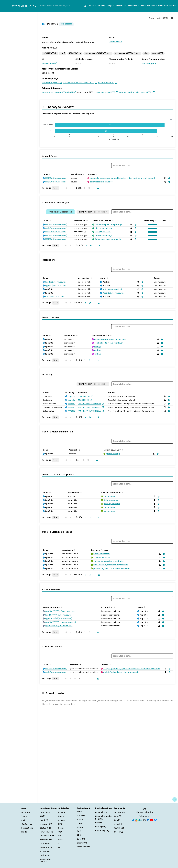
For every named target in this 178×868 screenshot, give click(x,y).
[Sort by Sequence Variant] (61, 607)
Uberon (62, 816)
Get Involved (120, 812)
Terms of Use (46, 840)
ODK (79, 835)
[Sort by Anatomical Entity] (110, 335)
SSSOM (80, 827)
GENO (61, 840)
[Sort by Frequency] (156, 220)
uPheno (62, 820)
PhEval (80, 819)
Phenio (61, 828)
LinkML (80, 823)
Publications (27, 828)
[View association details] (169, 178)
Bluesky (118, 832)
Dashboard (45, 855)
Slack (117, 816)
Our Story (26, 812)
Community (170, 6)
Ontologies (120, 6)
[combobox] (63, 6)
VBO (60, 836)
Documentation (47, 836)
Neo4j (44, 820)
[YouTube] (151, 820)
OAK (79, 831)
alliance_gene (149, 63)
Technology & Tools (136, 6)
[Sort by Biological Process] (109, 550)
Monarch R (46, 824)
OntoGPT (81, 839)
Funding (25, 832)
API (42, 816)
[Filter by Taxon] (93, 212)
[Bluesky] (155, 820)
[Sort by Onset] (169, 220)
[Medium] (140, 820)
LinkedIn (118, 824)
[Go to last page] (90, 245)
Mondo (62, 812)
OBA (60, 832)
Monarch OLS (101, 812)
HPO (60, 824)
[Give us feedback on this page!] (175, 799)
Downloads (45, 812)
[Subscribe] (132, 820)
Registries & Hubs (155, 6)
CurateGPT (82, 843)
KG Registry (101, 827)
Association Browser (45, 861)
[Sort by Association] (83, 174)
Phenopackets (83, 847)
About (92, 6)
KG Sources (45, 851)
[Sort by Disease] (97, 174)
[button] (152, 225)
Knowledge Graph (105, 6)
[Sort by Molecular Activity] (122, 450)
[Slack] (136, 820)
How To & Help (47, 832)
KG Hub (99, 823)
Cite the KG (45, 844)
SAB (23, 820)
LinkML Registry (102, 831)
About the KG (46, 847)
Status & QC (46, 828)
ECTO (61, 847)
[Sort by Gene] (49, 174)
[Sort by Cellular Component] (122, 492)
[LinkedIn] (148, 820)
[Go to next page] (86, 245)
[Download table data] (97, 188)
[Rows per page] (56, 188)
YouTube (119, 828)
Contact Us (27, 824)
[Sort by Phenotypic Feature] (113, 220)
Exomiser (81, 815)
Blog (117, 820)
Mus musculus (115, 42)
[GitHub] (144, 820)
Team (24, 816)
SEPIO (61, 844)
